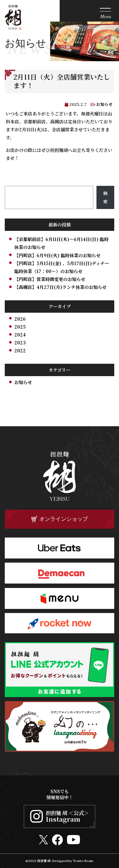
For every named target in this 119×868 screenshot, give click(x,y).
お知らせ (104, 104)
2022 (20, 350)
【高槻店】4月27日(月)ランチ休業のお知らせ (60, 287)
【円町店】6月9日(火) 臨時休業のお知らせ (57, 255)
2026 (20, 319)
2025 (20, 327)
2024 (20, 335)
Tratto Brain (83, 861)
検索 (105, 197)
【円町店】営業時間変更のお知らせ (50, 279)
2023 (20, 343)
